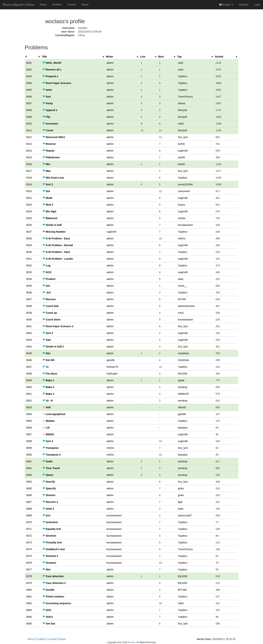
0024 (29, 211)
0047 (29, 367)
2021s (48, 617)
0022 (29, 198)
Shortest (49, 536)
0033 (29, 272)
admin (110, 63)
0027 (29, 232)
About (43, 5)
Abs (47, 353)
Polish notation (53, 597)
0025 (29, 218)
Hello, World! (52, 63)
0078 (29, 576)
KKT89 (182, 299)
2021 (47, 610)
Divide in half (52, 225)
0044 (29, 347)
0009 (29, 117)
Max (47, 171)
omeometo (184, 191)
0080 (29, 590)
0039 (29, 313)
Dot (46, 191)
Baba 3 (48, 394)
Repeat (48, 151)
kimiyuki (182, 110)
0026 (29, 225)
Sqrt (47, 340)
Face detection (53, 576)
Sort (47, 97)
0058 (29, 441)
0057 (29, 434)
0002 (29, 70)
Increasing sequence (57, 603)
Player (85, 5)
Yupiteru (183, 76)
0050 (29, 387)
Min (46, 164)
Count (48, 130)
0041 (29, 326)
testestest (50, 522)
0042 (29, 333)
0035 (29, 286)
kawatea (183, 428)
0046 (29, 360)
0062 (29, 468)
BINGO (48, 434)
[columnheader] (33, 57)
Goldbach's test (54, 549)
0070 (29, 522)
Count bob (51, 306)
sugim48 (183, 151)
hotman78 (112, 367)
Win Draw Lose (53, 178)
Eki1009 (183, 374)
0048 (29, 374)
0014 (29, 151)
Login (257, 5)
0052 (29, 401)
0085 (29, 624)
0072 (29, 536)
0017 (29, 171)
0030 (29, 252)
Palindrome (51, 157)
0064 (29, 482)
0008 (29, 110)
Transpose (51, 448)
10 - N (48, 401)
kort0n (181, 144)
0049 (29, 380)
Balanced (50, 218)
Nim (47, 570)
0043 (29, 340)
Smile (48, 461)
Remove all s (52, 70)
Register (244, 5)
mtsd (181, 124)
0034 (29, 279)
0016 (29, 164)
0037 (29, 299)
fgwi (180, 502)
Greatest (49, 563)
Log (47, 265)
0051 (29, 394)
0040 (29, 320)
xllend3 (182, 407)
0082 (29, 603)
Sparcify (49, 488)
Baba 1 (48, 380)
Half (47, 407)
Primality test (52, 542)
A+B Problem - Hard (56, 252)
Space (48, 475)
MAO (19, 5)
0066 (29, 495)
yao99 (181, 157)
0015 (29, 157)
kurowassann (185, 225)
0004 (29, 83)
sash (181, 63)
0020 (29, 191)
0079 (29, 583)
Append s (50, 110)
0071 (29, 529)
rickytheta (183, 353)
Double (48, 590)
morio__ (183, 286)
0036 (29, 293)
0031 (29, 259)
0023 (29, 205)
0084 (29, 617)
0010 (29, 124)
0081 (29, 597)
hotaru (182, 205)
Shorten (49, 495)
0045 (29, 353)
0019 (29, 184)
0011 (29, 130)
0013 (29, 144)
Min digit (49, 211)
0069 (29, 515)
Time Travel (51, 468)
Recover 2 (50, 502)
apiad (181, 380)
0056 (29, 428)
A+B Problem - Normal (58, 245)
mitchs (182, 238)
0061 (29, 461)
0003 (29, 76)
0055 (29, 421)
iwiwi (47, 90)
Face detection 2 (54, 583)
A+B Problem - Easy (56, 238)
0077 (29, 570)
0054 (29, 414)
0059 (29, 448)
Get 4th (49, 360)
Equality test (52, 529)
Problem (57, 5)
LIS (46, 428)
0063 (29, 475)
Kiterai (182, 103)
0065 (29, 488)
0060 (29, 455)
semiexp (183, 387)
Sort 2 (48, 184)
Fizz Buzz (50, 374)
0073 (29, 542)
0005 (29, 90)
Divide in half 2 (53, 347)
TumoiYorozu (185, 97)
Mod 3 (48, 205)
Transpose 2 (52, 455)
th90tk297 (184, 394)
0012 (29, 137)
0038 (29, 306)
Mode (47, 198)
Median (49, 421)
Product (49, 279)
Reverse (49, 144)
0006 (29, 97)
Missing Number (54, 232)
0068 (29, 509)
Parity (48, 103)
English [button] (226, 5)
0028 (29, 238)
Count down (52, 320)
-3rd (47, 293)
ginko (181, 488)
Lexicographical (54, 414)
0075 (29, 556)
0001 (29, 63)
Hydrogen (112, 374)
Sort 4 (48, 441)
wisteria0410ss (186, 306)
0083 (29, 610)
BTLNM (182, 590)
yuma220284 (185, 184)
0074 (29, 549)
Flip (46, 117)
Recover (49, 299)
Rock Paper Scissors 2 (58, 326)
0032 (29, 265)
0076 (29, 563)
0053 (29, 407)
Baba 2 (48, 387)
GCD (47, 272)
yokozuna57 (185, 515)
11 (46, 367)
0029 (29, 245)
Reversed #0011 (54, 137)
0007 (29, 103)
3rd (46, 286)
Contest (71, 5)
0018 (29, 178)
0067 (29, 502)
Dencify (49, 482)
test (46, 515)
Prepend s (50, 76)
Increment (50, 124)
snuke (132, 642)
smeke (182, 218)
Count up (50, 313)
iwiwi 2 (48, 509)
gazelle (111, 360)
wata (181, 279)
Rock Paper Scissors (57, 83)
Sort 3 (48, 333)
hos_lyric (183, 137)
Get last (49, 624)
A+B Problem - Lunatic (58, 259)
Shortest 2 (50, 556)
